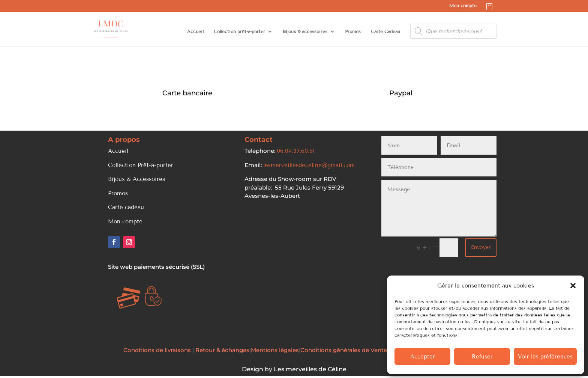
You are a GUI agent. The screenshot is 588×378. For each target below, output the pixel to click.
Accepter (423, 357)
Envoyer (481, 247)
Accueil (195, 32)
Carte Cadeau (385, 32)
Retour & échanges (222, 350)
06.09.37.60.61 (296, 151)
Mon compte (463, 6)
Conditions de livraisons (158, 350)
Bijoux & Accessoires (136, 179)
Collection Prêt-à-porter (141, 165)
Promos (353, 32)
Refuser (482, 357)
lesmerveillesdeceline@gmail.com (309, 165)
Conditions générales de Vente (344, 350)
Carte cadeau (126, 207)
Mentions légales (275, 350)
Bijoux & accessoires (305, 32)
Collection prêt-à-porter (239, 32)
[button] (573, 286)
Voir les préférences (545, 357)
